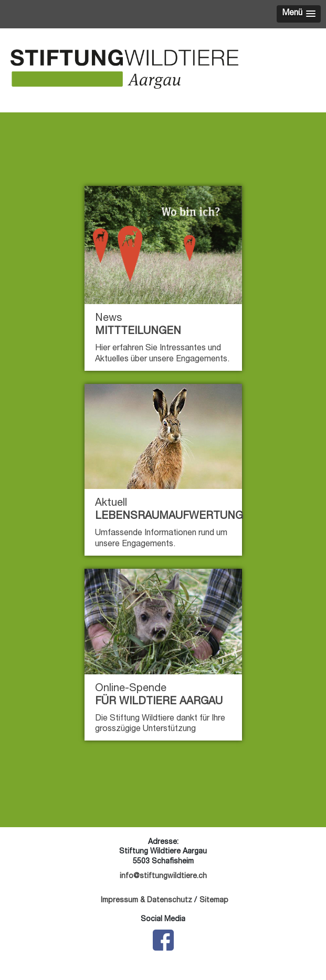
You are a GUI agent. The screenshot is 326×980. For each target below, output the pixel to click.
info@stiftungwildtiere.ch (163, 877)
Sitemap (214, 901)
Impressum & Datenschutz (146, 901)
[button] (299, 14)
